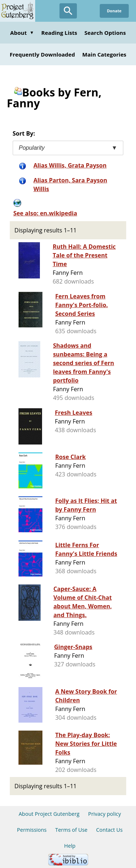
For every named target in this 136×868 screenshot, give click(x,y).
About (22, 33)
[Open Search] (68, 11)
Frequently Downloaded (42, 54)
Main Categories (104, 54)
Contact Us (109, 830)
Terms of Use (71, 830)
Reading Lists (59, 33)
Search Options (105, 33)
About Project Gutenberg (49, 814)
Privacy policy (105, 814)
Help (70, 846)
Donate (114, 11)
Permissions (32, 830)
